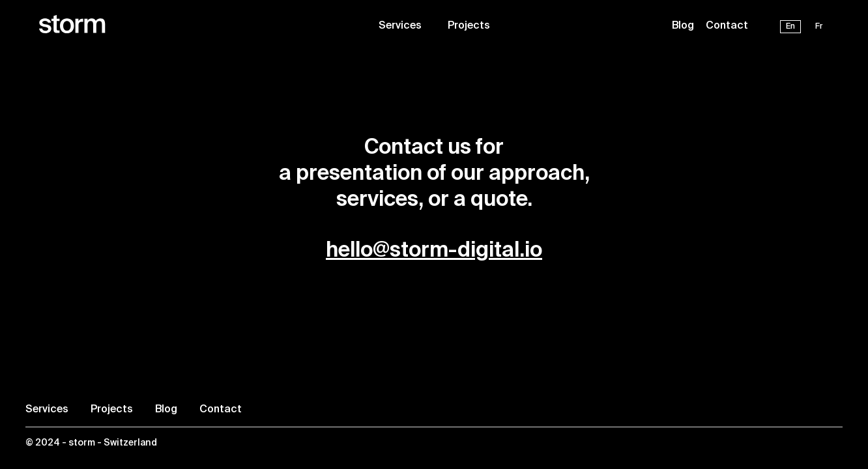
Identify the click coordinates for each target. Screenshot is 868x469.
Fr (819, 27)
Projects (469, 26)
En (790, 27)
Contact (727, 26)
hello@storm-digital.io (434, 251)
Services (400, 26)
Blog (683, 26)
